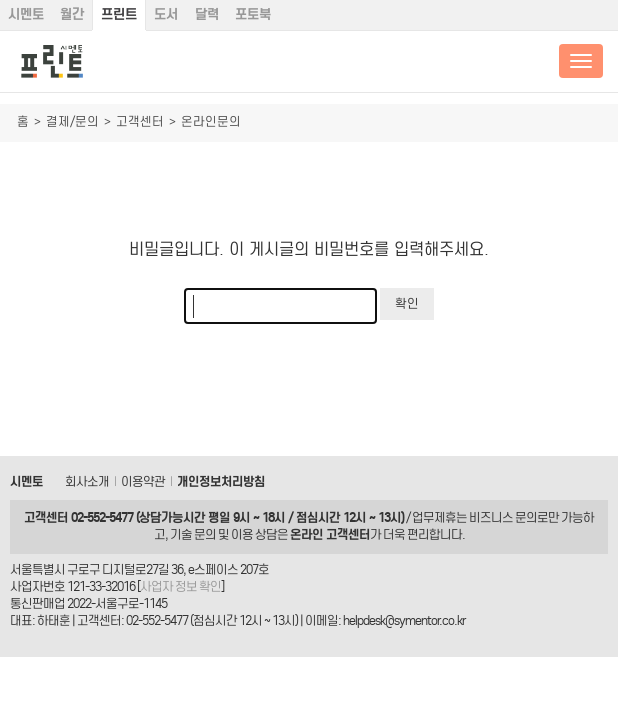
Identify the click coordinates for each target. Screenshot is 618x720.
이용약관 (143, 481)
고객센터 (140, 121)
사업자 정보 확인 (180, 586)
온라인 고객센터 (330, 534)
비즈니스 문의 (503, 517)
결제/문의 (72, 121)
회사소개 (87, 481)
